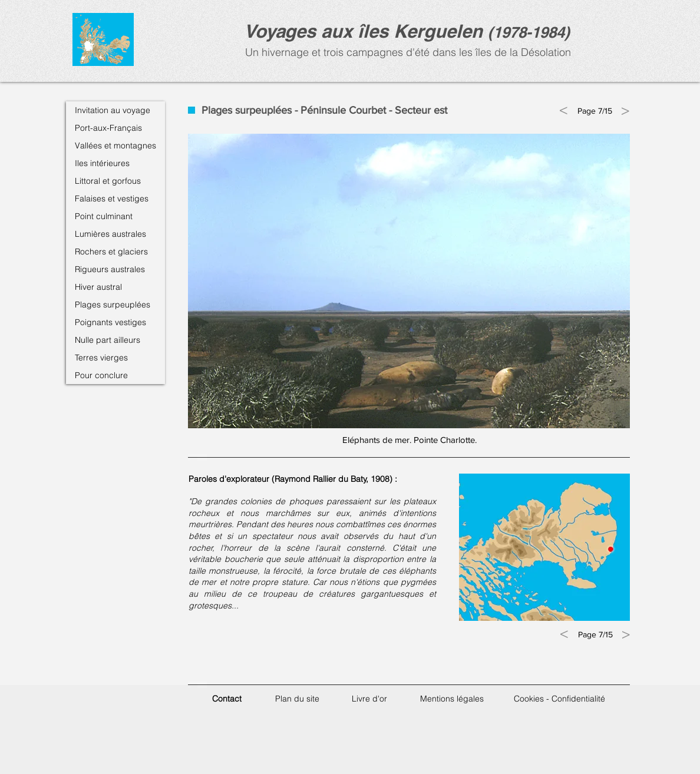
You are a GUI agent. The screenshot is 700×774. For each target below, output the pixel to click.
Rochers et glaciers (111, 252)
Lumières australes (110, 234)
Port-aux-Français (108, 128)
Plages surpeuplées (113, 305)
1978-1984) (531, 32)
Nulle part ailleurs (108, 340)
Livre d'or (369, 699)
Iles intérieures (102, 163)
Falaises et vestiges (112, 199)
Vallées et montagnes (115, 145)
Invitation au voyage (113, 110)
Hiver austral (98, 287)
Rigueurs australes (110, 269)
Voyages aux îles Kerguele (358, 31)
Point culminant (104, 216)
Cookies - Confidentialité (559, 699)
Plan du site (297, 699)
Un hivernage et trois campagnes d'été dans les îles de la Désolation (407, 52)
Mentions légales (452, 699)
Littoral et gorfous (108, 181)
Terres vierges (101, 358)
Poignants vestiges (110, 322)
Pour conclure (101, 375)
